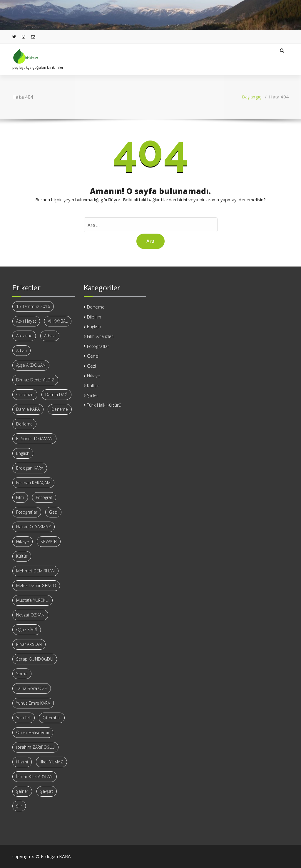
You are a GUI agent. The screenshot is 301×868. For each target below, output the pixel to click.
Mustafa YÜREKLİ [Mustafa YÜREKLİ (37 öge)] (32, 600)
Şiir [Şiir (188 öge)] (19, 806)
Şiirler (93, 395)
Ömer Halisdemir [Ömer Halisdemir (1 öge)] (33, 732)
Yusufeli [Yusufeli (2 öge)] (24, 718)
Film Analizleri (101, 336)
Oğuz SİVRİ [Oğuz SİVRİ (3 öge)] (27, 630)
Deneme (96, 307)
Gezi (92, 366)
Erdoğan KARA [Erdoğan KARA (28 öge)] (30, 468)
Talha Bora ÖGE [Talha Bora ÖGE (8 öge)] (32, 688)
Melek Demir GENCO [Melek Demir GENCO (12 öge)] (36, 585)
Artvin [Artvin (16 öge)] (21, 350)
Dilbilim (94, 317)
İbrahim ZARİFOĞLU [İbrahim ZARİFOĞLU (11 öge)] (35, 747)
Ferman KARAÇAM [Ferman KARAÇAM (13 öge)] (33, 483)
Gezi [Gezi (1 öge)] (53, 512)
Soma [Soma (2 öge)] (22, 674)
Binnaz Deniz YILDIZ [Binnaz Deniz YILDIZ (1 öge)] (35, 380)
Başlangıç (251, 97)
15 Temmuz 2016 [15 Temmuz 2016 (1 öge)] (33, 306)
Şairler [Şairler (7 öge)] (22, 791)
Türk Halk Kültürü (104, 405)
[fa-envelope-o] (33, 37)
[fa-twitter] (14, 37)
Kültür (93, 386)
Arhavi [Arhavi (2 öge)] (50, 336)
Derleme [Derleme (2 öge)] (24, 424)
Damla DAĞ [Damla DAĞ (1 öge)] (56, 394)
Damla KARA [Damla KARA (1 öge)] (28, 409)
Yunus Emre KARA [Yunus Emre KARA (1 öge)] (33, 703)
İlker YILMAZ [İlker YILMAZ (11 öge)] (51, 762)
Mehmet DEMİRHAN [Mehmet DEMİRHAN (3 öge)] (35, 571)
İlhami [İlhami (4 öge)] (22, 762)
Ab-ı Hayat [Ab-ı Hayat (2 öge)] (26, 321)
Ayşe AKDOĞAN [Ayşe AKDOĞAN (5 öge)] (31, 365)
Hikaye (94, 376)
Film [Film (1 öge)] (20, 497)
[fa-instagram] (24, 37)
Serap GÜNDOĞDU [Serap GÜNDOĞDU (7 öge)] (35, 659)
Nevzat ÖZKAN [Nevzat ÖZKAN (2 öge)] (30, 615)
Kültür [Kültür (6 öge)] (22, 556)
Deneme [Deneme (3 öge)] (60, 409)
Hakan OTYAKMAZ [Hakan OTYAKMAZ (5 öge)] (34, 527)
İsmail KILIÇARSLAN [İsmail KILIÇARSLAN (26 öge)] (35, 776)
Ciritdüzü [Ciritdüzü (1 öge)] (25, 394)
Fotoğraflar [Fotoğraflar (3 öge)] (27, 512)
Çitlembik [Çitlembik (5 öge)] (52, 718)
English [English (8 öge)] (23, 453)
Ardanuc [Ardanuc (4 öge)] (24, 336)
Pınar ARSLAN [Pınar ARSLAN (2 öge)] (29, 644)
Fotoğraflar (98, 346)
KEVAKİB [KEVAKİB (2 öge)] (49, 541)
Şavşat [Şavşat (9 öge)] (47, 791)
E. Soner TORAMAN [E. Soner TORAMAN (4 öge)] (34, 439)
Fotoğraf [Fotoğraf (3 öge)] (44, 497)
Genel (93, 356)
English (94, 326)
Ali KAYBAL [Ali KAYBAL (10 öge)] (58, 321)
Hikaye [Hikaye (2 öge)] (22, 541)
